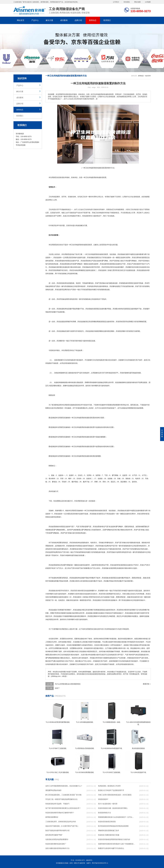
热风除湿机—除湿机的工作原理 (109, 786)
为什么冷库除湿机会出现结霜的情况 (68, 684)
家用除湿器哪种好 (52, 817)
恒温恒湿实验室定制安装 (107, 822)
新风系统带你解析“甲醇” (54, 835)
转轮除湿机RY (103, 799)
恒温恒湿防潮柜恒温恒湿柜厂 (56, 844)
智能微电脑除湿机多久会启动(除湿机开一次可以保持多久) (117, 817)
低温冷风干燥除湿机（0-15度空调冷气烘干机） (62, 826)
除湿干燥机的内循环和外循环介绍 (57, 830)
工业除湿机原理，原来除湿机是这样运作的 (61, 822)
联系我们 (107, 20)
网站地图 (137, 2)
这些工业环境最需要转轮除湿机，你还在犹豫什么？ (64, 786)
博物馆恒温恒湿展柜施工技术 (108, 830)
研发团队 (127, 2)
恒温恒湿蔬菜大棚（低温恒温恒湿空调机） (113, 808)
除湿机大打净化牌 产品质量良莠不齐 (111, 790)
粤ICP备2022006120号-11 (100, 863)
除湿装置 (103, 177)
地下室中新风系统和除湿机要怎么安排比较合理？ (63, 808)
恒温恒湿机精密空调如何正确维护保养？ (60, 813)
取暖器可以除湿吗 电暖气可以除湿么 (111, 848)
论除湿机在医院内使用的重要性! (57, 839)
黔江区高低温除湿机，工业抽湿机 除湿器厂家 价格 (64, 795)
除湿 (61, 177)
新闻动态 (93, 20)
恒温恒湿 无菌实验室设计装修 (109, 835)
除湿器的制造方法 (104, 813)
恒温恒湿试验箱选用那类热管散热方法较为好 (114, 839)
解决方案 (49, 20)
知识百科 (148, 76)
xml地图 (148, 2)
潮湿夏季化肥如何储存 (53, 790)
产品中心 (35, 20)
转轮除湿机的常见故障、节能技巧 (57, 804)
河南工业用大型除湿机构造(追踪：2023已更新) (115, 795)
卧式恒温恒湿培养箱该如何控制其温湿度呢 (113, 826)
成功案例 (64, 20)
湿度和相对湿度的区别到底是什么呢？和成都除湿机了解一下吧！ (117, 844)
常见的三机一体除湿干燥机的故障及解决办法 (61, 799)
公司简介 (116, 2)
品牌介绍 (78, 20)
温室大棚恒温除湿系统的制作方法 (57, 848)
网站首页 (21, 20)
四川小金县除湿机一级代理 (108, 804)
